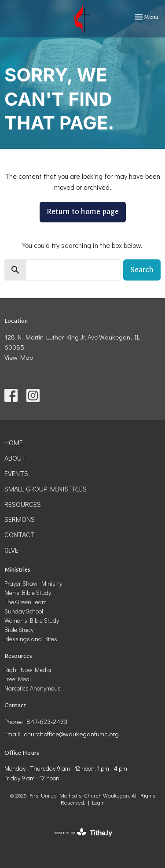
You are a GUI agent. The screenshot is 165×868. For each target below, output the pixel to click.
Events (16, 473)
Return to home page (83, 212)
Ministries (17, 570)
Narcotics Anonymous (33, 688)
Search (142, 270)
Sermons (20, 519)
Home (14, 442)
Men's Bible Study (28, 593)
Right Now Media (28, 670)
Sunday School (24, 611)
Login (98, 802)
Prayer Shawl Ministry (33, 583)
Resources (23, 504)
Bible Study (19, 630)
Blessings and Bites (31, 639)
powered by (83, 833)
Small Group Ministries (46, 489)
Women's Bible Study (32, 620)
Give (11, 550)
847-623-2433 (47, 721)
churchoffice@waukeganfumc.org (71, 734)
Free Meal (18, 679)
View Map (19, 357)
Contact (20, 534)
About (15, 458)
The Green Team (26, 602)
